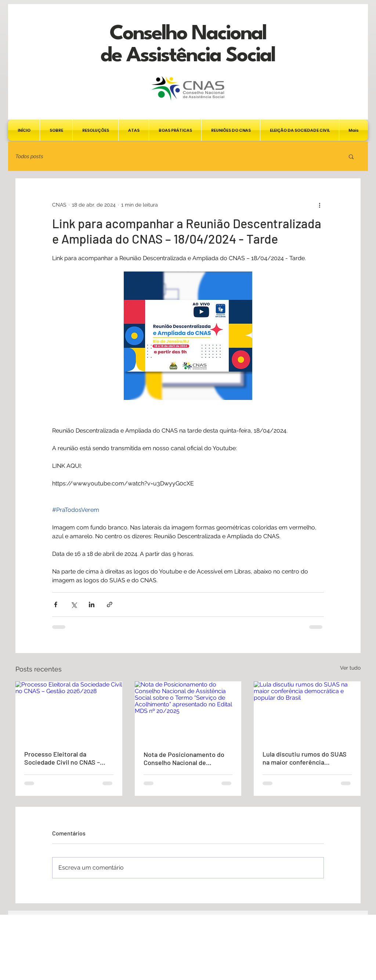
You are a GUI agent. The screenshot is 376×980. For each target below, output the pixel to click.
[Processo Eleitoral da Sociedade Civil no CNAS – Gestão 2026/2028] (69, 711)
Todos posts (29, 156)
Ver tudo (350, 668)
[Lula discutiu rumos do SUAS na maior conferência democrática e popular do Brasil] (307, 711)
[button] (351, 156)
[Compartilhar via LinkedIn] (92, 604)
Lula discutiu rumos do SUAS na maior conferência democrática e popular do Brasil (305, 758)
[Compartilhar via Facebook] (56, 604)
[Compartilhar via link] (110, 604)
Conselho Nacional (188, 34)
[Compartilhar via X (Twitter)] (74, 604)
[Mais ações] (319, 205)
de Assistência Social (188, 56)
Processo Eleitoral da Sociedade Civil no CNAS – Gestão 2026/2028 (62, 758)
